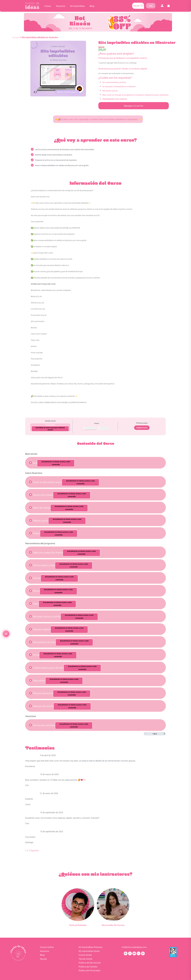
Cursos (48, 6)
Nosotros (61, 6)
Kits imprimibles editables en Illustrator (40, 37)
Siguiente (34, 850)
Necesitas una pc (110, 90)
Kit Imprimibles (77, 6)
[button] (162, 6)
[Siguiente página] (164, 734)
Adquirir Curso (142, 428)
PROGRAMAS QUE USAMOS (115, 99)
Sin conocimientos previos (114, 82)
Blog (92, 6)
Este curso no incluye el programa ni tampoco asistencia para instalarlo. (136, 95)
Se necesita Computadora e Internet (119, 86)
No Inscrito (50, 425)
